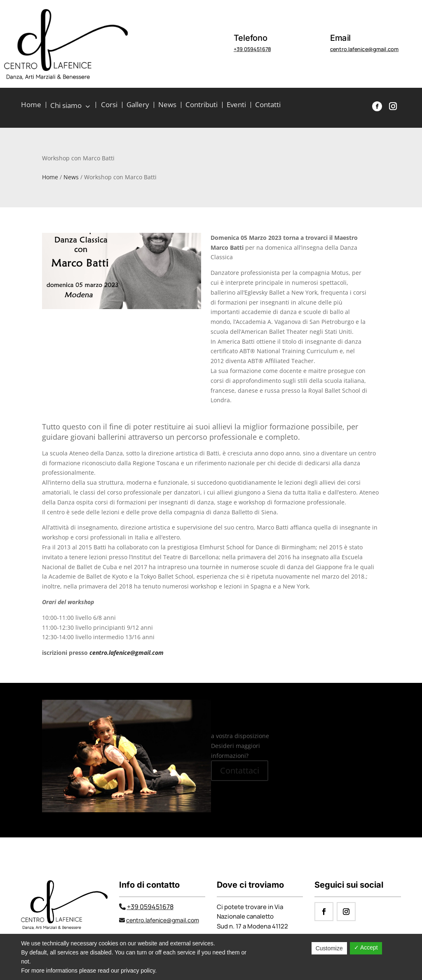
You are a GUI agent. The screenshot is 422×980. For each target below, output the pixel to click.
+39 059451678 (252, 49)
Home (31, 106)
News (167, 106)
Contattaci (240, 770)
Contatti (268, 106)
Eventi (236, 106)
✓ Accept (366, 947)
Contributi (202, 106)
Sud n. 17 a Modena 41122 (252, 926)
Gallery (138, 106)
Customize (329, 948)
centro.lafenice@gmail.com (364, 49)
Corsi (109, 106)
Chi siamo (67, 106)
